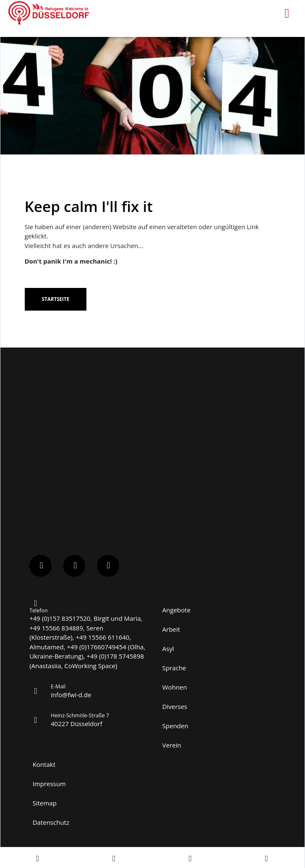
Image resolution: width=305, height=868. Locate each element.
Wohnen (175, 687)
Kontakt (44, 764)
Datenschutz (51, 822)
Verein (172, 745)
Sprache (174, 668)
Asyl (168, 648)
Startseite (55, 299)
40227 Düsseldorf (77, 724)
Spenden (175, 726)
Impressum (49, 784)
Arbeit (171, 629)
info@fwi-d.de (71, 695)
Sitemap (45, 803)
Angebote (176, 610)
